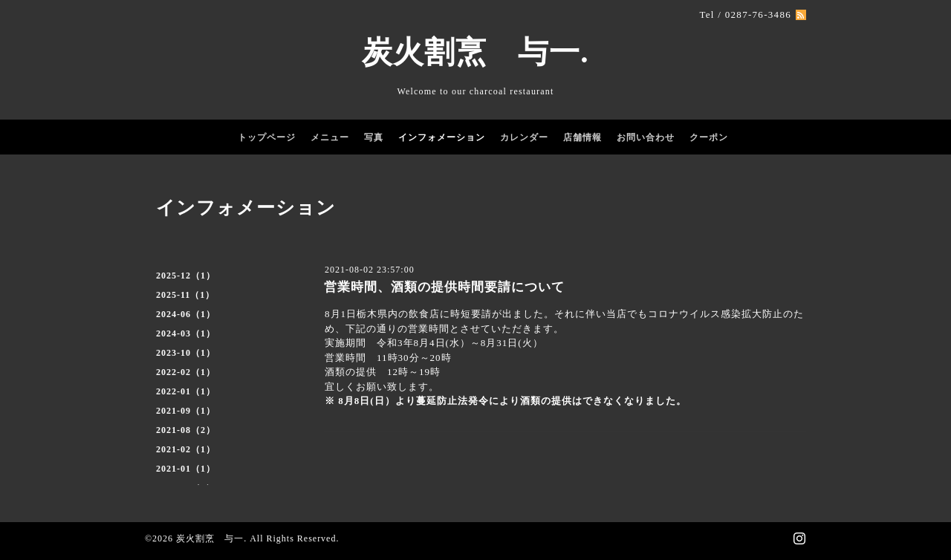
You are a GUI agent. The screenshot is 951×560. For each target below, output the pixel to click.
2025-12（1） (186, 276)
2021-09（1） (186, 411)
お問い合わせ (646, 137)
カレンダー (524, 137)
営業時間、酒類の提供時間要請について (444, 287)
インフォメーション (442, 137)
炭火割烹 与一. (475, 52)
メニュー (330, 137)
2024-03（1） (186, 333)
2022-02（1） (186, 372)
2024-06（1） (186, 314)
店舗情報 (582, 137)
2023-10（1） (186, 353)
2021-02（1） (186, 449)
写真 (374, 137)
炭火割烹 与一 (210, 538)
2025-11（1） (185, 295)
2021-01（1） (186, 469)
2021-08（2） (186, 430)
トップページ (267, 137)
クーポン (709, 137)
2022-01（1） (186, 391)
